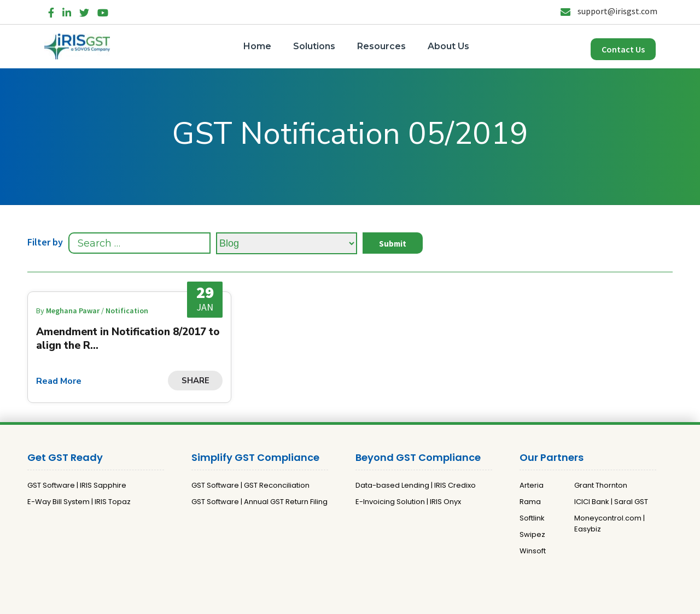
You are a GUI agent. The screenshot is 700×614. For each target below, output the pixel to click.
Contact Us (623, 49)
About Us (448, 46)
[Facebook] (51, 11)
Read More (59, 381)
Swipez (532, 534)
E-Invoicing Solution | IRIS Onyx (408, 502)
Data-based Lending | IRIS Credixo (416, 485)
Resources (381, 46)
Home (257, 46)
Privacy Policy (334, 601)
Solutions (314, 46)
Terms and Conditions (405, 601)
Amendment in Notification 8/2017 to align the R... (128, 339)
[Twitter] (84, 11)
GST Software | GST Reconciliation (250, 485)
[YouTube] (103, 11)
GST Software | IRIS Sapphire (77, 485)
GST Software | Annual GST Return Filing (259, 502)
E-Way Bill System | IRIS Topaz (79, 502)
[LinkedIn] (67, 11)
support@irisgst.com (609, 11)
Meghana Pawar (74, 311)
